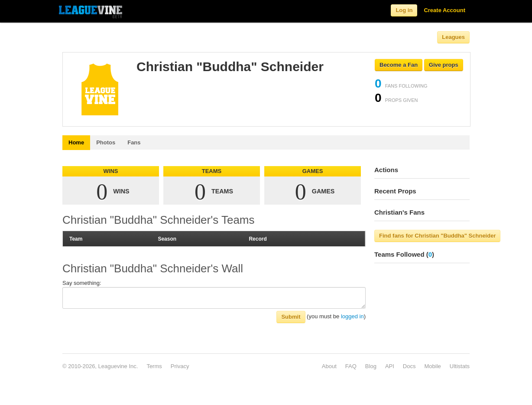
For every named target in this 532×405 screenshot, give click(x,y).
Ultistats (460, 366)
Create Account (444, 10)
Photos (106, 142)
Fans (134, 142)
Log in (404, 10)
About (329, 366)
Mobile (432, 366)
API (390, 366)
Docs (409, 366)
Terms (154, 366)
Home (76, 142)
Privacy (180, 366)
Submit (291, 317)
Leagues (453, 37)
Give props (444, 65)
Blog (371, 366)
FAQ (351, 366)
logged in (352, 316)
